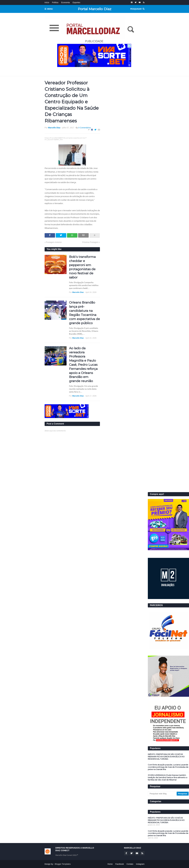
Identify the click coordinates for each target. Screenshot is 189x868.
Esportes (76, 2)
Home (110, 864)
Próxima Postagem (90, 242)
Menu (50, 9)
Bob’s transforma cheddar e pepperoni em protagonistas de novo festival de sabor (82, 267)
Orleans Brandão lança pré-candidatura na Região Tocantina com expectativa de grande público (84, 313)
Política (55, 2)
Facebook (120, 864)
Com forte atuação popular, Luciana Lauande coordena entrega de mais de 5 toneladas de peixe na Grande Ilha (168, 767)
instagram (140, 864)
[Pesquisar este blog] (162, 794)
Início (47, 2)
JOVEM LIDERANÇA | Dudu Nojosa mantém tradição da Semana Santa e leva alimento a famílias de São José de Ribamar (168, 777)
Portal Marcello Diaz (95, 9)
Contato (130, 864)
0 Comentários (84, 128)
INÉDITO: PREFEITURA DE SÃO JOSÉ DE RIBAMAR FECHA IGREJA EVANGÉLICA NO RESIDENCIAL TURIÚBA (166, 757)
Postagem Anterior (54, 242)
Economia (65, 2)
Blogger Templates (63, 864)
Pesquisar (136, 9)
